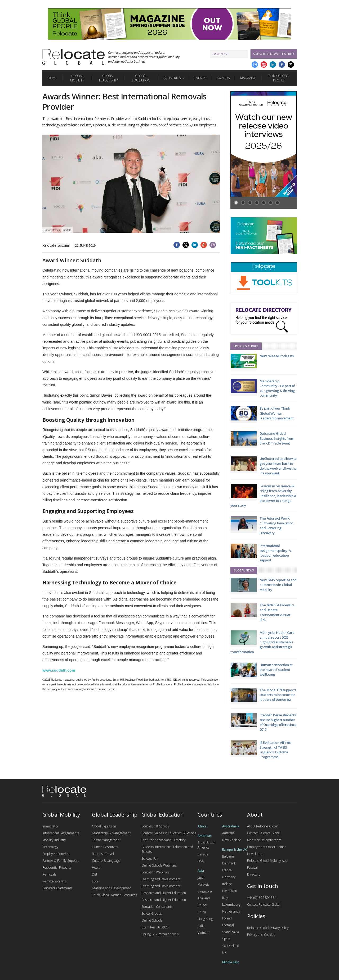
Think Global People (279, 78)
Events (200, 78)
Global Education (141, 78)
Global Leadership (108, 78)
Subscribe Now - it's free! (274, 54)
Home (52, 78)
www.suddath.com (59, 670)
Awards (223, 78)
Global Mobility (77, 78)
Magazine (248, 78)
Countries (172, 78)
